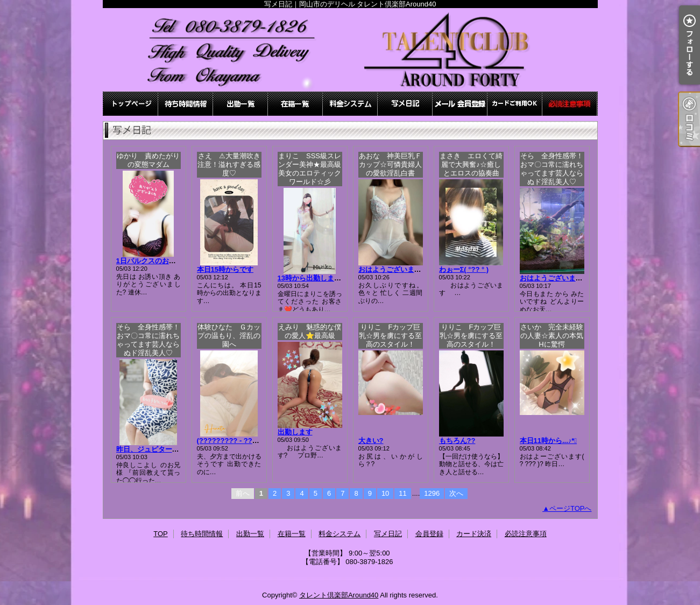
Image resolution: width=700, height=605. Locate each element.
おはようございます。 (393, 269)
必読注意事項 (570, 104)
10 (385, 493)
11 (402, 493)
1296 (432, 493)
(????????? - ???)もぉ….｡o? (246, 441)
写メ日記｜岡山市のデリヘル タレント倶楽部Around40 (350, 50)
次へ (456, 493)
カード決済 (515, 104)
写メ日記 (405, 104)
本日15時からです (225, 269)
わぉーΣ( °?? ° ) (464, 269)
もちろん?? (457, 441)
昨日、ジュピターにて (151, 449)
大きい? (371, 441)
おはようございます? (553, 278)
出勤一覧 (241, 104)
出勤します (295, 432)
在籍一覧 (295, 104)
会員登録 (460, 104)
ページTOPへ (571, 508)
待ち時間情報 (186, 104)
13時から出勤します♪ (311, 278)
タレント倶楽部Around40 (339, 595)
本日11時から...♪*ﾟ (549, 441)
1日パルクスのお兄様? (152, 261)
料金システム (350, 104)
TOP (131, 104)
